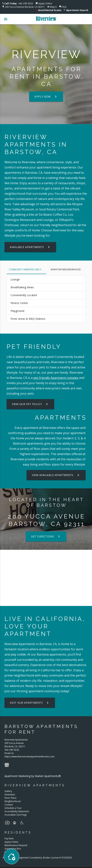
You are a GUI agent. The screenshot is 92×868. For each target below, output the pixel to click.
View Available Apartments (56, 475)
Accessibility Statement (17, 811)
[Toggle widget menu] (11, 856)
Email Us (9, 753)
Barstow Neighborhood (66, 269)
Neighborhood (13, 801)
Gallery (8, 791)
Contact (9, 805)
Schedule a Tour (13, 808)
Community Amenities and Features (27, 269)
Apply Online (45, 3)
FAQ (64, 7)
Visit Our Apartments (30, 703)
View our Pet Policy (30, 404)
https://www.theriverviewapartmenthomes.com (30, 757)
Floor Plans (10, 798)
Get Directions (46, 536)
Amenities (10, 795)
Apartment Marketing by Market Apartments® (33, 776)
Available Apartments (30, 247)
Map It (53, 7)
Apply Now (46, 97)
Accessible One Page (16, 815)
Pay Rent (9, 839)
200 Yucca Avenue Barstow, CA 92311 (25, 7)
